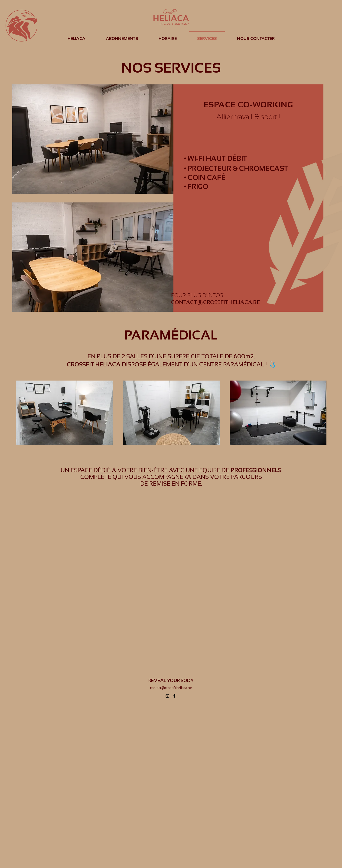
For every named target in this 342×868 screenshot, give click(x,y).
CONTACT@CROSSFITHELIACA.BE (216, 302)
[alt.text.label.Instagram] (167, 696)
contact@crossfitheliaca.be (171, 688)
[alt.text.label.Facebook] (174, 696)
